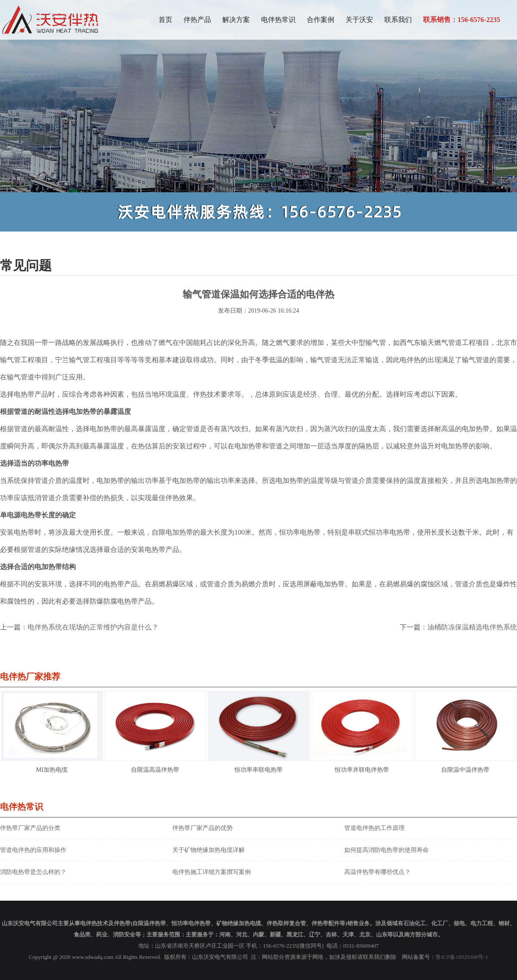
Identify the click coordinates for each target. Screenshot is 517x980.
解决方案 (236, 20)
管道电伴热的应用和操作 (33, 850)
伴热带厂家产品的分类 (30, 828)
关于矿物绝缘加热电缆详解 (209, 850)
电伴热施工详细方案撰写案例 (212, 872)
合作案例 (321, 20)
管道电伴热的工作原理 (374, 828)
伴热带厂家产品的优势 (202, 828)
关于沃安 (359, 20)
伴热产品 (197, 20)
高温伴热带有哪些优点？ (377, 872)
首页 (165, 20)
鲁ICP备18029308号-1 (462, 957)
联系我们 (398, 20)
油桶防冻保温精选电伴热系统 (472, 627)
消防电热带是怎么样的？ (33, 872)
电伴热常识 (278, 20)
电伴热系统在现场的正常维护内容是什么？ (93, 627)
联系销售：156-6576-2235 (462, 20)
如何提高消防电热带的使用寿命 (386, 850)
